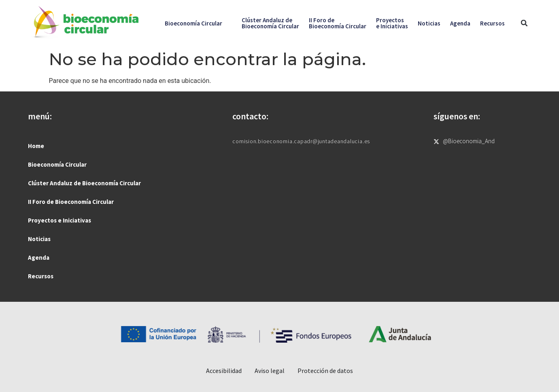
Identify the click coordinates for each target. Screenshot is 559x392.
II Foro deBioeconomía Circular (338, 23)
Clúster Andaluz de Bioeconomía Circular (84, 183)
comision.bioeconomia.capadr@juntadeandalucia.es (301, 141)
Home (36, 146)
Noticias (429, 23)
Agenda (460, 23)
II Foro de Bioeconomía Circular (71, 202)
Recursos (492, 23)
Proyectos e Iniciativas (60, 220)
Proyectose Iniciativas (392, 23)
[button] (524, 23)
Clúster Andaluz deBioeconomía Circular (270, 23)
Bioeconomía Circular (193, 23)
